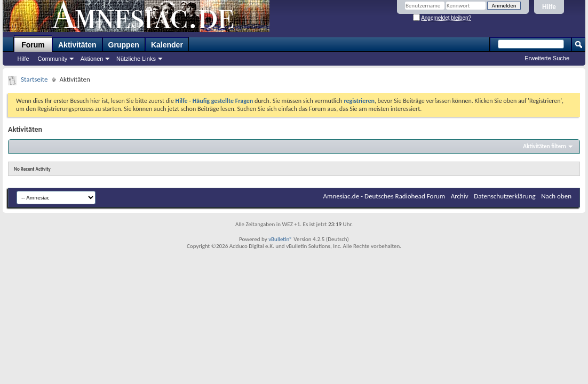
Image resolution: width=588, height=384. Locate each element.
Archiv (460, 196)
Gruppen (124, 45)
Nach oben (556, 196)
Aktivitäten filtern (545, 146)
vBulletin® (280, 239)
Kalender (167, 45)
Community (53, 59)
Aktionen (92, 59)
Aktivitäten (77, 45)
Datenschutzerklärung (505, 196)
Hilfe (549, 7)
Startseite (34, 79)
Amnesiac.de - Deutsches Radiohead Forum (384, 196)
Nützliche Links (136, 59)
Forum (33, 45)
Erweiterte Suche (547, 58)
